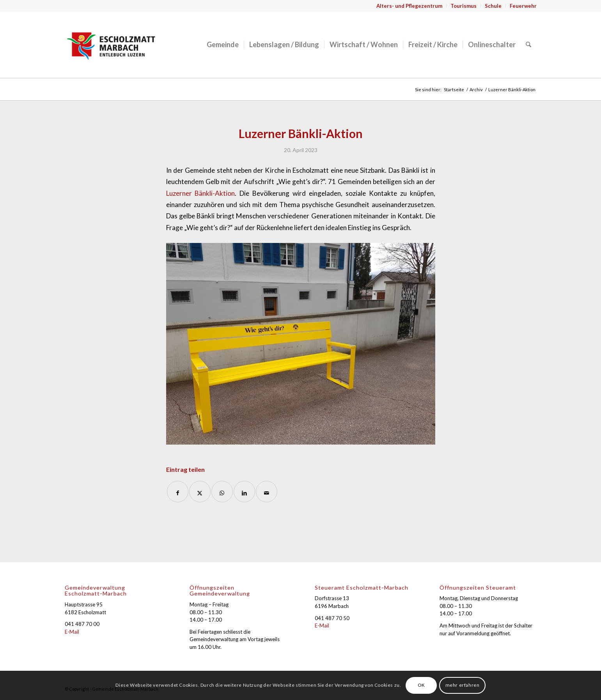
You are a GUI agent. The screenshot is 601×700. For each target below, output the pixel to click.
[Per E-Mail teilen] (267, 492)
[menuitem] (410, 6)
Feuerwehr (523, 6)
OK (421, 685)
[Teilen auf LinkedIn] (244, 492)
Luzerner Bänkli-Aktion (201, 193)
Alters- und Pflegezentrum (409, 6)
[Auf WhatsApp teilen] (222, 492)
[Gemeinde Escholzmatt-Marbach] (111, 44)
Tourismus (464, 6)
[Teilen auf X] (200, 492)
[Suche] (528, 44)
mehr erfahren (463, 685)
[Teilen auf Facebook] (178, 492)
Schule (493, 6)
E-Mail (72, 632)
